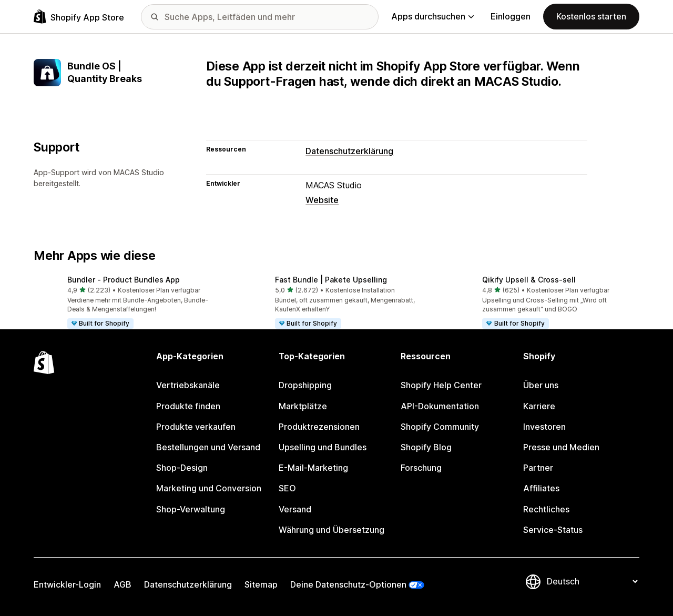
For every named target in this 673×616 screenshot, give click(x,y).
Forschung (421, 468)
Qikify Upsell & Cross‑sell (529, 280)
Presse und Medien (561, 447)
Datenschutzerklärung (349, 151)
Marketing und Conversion (209, 488)
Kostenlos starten (591, 16)
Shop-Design (182, 468)
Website (322, 200)
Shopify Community (440, 427)
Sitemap (261, 584)
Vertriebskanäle (188, 385)
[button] (129, 303)
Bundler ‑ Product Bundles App (124, 280)
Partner (538, 468)
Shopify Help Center (441, 385)
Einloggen (511, 16)
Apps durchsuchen (432, 16)
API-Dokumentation (440, 406)
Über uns (541, 385)
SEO (287, 488)
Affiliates (541, 488)
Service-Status (553, 530)
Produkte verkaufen (196, 427)
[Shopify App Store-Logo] (79, 17)
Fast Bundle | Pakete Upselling (331, 280)
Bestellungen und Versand (208, 447)
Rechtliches (546, 509)
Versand (295, 509)
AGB (123, 584)
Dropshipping (305, 385)
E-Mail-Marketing (313, 468)
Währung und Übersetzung (332, 530)
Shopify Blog (426, 447)
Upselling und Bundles (323, 447)
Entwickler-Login (67, 584)
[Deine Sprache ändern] (592, 582)
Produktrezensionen (319, 427)
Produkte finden (188, 406)
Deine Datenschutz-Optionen (348, 584)
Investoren (544, 427)
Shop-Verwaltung (191, 509)
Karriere (539, 406)
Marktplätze (303, 406)
